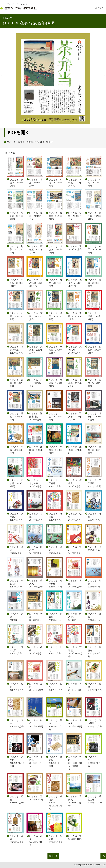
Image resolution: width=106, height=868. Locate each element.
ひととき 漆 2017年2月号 (94, 549)
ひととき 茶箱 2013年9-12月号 (55, 725)
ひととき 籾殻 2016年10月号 (75, 584)
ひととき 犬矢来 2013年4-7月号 (75, 723)
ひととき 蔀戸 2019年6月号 (36, 383)
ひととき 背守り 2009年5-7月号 (56, 839)
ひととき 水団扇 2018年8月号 (36, 450)
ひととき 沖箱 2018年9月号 (16, 450)
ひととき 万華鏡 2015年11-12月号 (75, 652)
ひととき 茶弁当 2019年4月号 (75, 383)
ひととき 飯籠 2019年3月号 (94, 383)
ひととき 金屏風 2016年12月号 (36, 584)
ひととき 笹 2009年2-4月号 (75, 838)
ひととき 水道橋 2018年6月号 (75, 450)
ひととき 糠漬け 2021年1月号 (55, 250)
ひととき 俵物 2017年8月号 (75, 517)
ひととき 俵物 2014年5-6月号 (17, 723)
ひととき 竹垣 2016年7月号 (36, 617)
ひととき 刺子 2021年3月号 (16, 250)
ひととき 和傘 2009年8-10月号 (36, 841)
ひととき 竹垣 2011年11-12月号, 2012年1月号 (75, 763)
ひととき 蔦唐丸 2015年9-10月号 (94, 652)
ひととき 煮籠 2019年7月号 (16, 383)
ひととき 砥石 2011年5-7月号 (17, 800)
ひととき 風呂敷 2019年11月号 (36, 350)
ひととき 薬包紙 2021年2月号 (36, 250)
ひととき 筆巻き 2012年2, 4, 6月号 (55, 761)
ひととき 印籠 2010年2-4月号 (17, 839)
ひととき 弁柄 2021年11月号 (55, 183)
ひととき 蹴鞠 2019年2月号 (16, 417)
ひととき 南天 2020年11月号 (94, 250)
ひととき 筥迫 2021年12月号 (36, 183)
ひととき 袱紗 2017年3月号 (75, 550)
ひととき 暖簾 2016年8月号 (16, 617)
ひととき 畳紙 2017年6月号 (16, 550)
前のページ (1, 74)
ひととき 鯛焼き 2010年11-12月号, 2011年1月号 (56, 803)
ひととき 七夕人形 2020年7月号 (75, 283)
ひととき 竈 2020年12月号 (75, 248)
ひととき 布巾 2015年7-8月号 (17, 687)
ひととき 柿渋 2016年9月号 (94, 584)
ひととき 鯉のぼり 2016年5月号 (75, 617)
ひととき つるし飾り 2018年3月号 (36, 483)
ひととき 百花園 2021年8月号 (16, 216)
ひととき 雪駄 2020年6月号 (94, 283)
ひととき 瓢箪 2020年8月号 (55, 283)
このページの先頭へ (103, 856)
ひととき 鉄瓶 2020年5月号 (16, 316)
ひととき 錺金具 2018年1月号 (75, 483)
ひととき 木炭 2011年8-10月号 (94, 761)
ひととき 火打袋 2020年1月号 (94, 316)
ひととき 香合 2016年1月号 (55, 650)
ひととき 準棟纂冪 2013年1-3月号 (95, 723)
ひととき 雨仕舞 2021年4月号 (94, 216)
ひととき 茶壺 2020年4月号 (36, 316)
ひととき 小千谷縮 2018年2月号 (55, 483)
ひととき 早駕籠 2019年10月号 (55, 350)
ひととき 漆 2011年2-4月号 (36, 798)
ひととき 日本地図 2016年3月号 (16, 650)
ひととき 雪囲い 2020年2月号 (75, 316)
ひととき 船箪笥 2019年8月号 (94, 350)
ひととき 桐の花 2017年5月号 (36, 550)
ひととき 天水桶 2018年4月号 (16, 483)
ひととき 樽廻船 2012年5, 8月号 (36, 761)
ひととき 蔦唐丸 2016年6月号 (55, 617)
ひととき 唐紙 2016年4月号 (94, 617)
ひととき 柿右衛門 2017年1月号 (16, 584)
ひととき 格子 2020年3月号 (55, 316)
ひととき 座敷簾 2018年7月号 (55, 450)
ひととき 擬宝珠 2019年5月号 (55, 383)
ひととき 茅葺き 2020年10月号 (16, 283)
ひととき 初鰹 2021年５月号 (75, 216)
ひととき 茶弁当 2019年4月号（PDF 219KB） (31, 142)
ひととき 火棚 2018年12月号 (55, 417)
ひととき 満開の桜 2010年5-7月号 (95, 800)
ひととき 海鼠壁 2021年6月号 (55, 216)
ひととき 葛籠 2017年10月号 (36, 517)
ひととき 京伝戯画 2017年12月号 (94, 483)
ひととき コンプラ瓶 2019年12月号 (16, 350)
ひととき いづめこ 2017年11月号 (16, 517)
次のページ (105, 74)
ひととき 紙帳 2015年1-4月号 (56, 687)
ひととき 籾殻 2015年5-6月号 (36, 687)
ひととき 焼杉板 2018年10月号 (94, 417)
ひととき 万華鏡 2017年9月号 (55, 517)
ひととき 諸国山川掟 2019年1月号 (36, 417)
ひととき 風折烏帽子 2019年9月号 (75, 350)
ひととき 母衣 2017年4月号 (55, 550)
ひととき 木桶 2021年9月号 (94, 183)
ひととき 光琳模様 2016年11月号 (55, 584)
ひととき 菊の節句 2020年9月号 (36, 283)
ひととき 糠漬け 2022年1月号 (16, 183)
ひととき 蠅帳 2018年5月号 (94, 450)
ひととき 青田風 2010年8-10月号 (75, 801)
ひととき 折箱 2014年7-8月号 (95, 687)
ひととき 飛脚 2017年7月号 (94, 517)
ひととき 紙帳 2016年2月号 (36, 650)
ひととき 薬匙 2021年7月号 (36, 216)
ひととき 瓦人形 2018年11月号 (75, 417)
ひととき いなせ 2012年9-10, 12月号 (17, 761)
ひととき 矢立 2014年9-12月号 (75, 688)
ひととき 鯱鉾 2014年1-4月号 (36, 723)
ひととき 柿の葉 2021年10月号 (75, 183)
